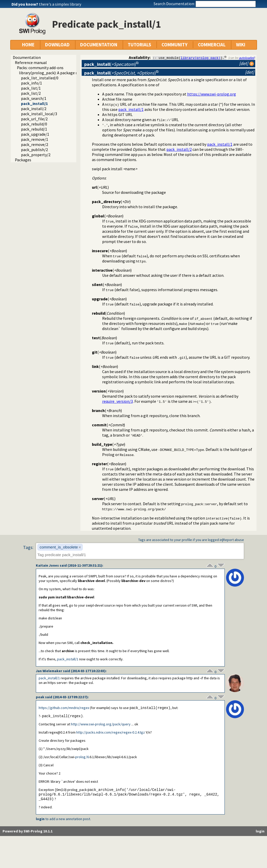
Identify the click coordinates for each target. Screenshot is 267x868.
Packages (23, 160)
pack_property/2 (36, 155)
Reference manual (31, 62)
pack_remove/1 (35, 139)
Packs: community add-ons (40, 68)
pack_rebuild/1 (34, 129)
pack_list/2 (31, 93)
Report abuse (233, 540)
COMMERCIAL (212, 45)
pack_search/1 (34, 98)
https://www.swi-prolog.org (212, 94)
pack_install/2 (34, 109)
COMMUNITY (174, 45)
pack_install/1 (34, 103)
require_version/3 (118, 401)
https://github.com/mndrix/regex (64, 708)
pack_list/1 (31, 88)
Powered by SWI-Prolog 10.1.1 (28, 832)
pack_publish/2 (34, 150)
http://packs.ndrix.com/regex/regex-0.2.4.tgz (111, 733)
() (110, 64)
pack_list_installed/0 (40, 78)
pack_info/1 (31, 83)
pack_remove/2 (35, 144)
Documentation (27, 57)
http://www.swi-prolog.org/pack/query (101, 725)
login (40, 820)
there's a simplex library (60, 4)
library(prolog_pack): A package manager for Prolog (65, 73)
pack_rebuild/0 (34, 124)
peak (40, 697)
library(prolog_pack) (200, 58)
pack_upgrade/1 (35, 134)
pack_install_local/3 (39, 114)
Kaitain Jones (47, 565)
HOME (28, 45)
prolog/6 (82, 757)
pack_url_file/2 (34, 119)
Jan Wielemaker (49, 671)
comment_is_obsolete (59, 547)
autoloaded (247, 58)
